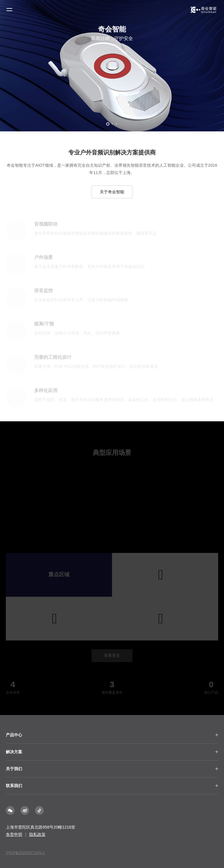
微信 (10, 810)
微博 (25, 810)
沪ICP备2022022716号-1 (25, 853)
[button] (108, 124)
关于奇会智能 (112, 192)
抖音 (39, 810)
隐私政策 (37, 834)
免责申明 (14, 834)
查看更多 (112, 657)
